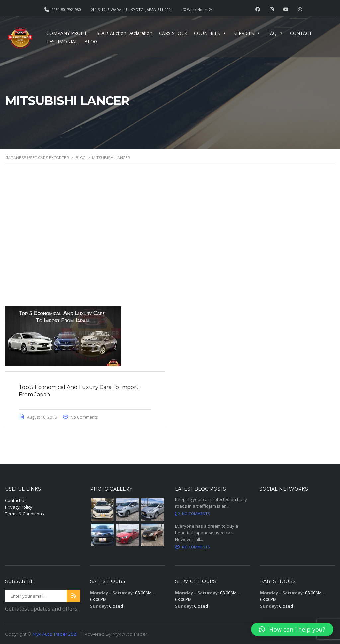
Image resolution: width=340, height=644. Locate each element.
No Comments (84, 417)
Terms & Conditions (25, 514)
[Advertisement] (170, 234)
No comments (192, 514)
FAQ (275, 33)
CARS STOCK (173, 33)
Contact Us (16, 500)
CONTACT (301, 33)
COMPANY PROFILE (68, 33)
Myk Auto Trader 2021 (55, 634)
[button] (292, 629)
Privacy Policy (19, 507)
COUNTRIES (210, 33)
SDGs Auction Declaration (125, 33)
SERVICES (247, 33)
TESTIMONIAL (62, 41)
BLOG (91, 41)
